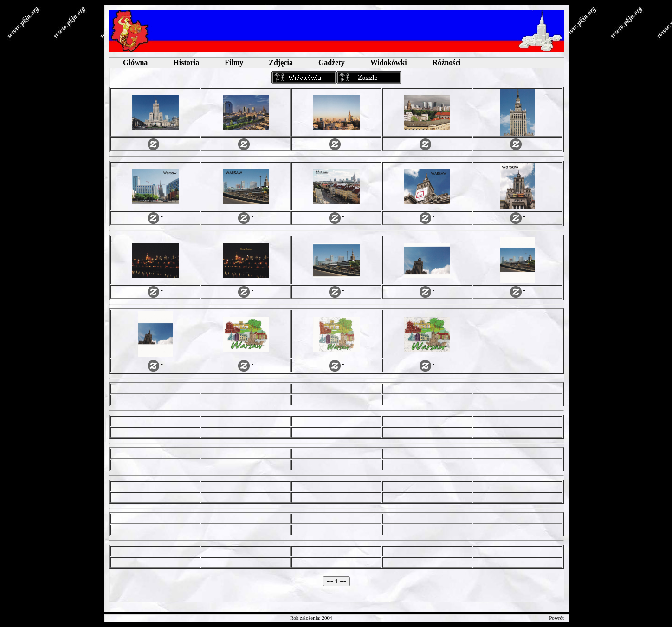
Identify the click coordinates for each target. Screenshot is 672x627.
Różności (447, 62)
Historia (186, 62)
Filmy (234, 62)
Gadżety (332, 62)
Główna (135, 62)
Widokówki (389, 62)
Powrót (556, 618)
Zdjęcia (281, 62)
